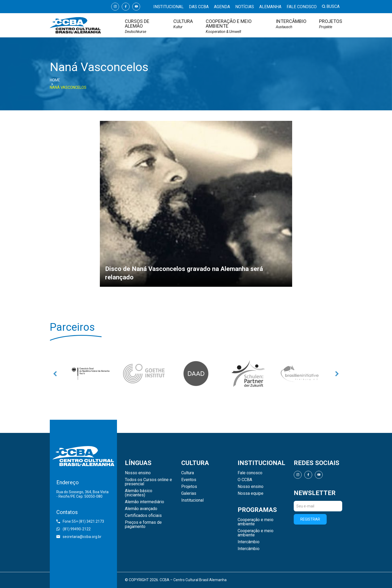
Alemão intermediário (144, 502)
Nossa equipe (251, 493)
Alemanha (270, 7)
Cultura (183, 24)
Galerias (189, 493)
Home (55, 80)
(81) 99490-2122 (73, 529)
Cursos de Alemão (143, 26)
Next (337, 374)
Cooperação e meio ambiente (234, 26)
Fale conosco (302, 7)
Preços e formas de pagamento (143, 525)
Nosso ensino (138, 473)
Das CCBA (199, 7)
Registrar (310, 519)
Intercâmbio (291, 24)
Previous (55, 374)
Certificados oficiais (143, 516)
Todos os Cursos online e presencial (148, 482)
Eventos (189, 480)
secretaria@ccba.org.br (79, 537)
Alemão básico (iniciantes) (139, 493)
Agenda (222, 7)
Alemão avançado (141, 509)
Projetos (331, 24)
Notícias (245, 7)
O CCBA (245, 480)
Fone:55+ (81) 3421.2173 (80, 521)
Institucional (168, 7)
